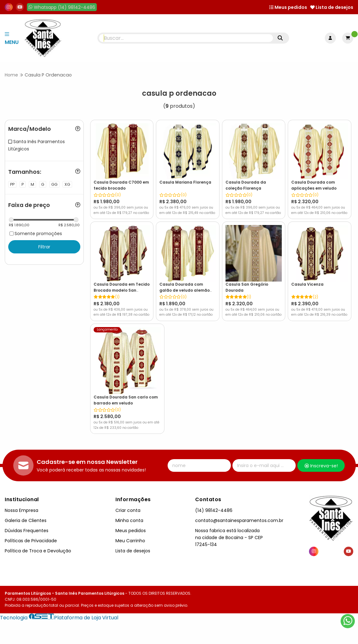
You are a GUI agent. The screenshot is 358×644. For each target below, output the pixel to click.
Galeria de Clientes (26, 514)
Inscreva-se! (321, 460)
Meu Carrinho (130, 534)
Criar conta (128, 504)
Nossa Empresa (22, 504)
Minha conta (129, 514)
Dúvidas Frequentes (27, 524)
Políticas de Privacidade (31, 534)
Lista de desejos (332, 7)
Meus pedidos (288, 7)
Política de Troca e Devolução (38, 545)
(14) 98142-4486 (214, 504)
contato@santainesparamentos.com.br (239, 514)
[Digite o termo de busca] (186, 38)
